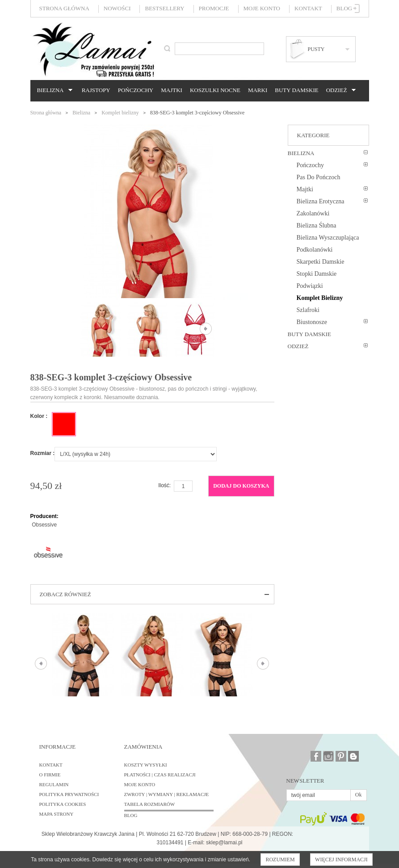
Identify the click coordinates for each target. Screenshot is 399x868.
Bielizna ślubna (317, 225)
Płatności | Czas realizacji (160, 775)
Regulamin (54, 784)
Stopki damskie (317, 274)
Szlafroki (308, 310)
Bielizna (53, 90)
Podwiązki (310, 286)
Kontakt (308, 8)
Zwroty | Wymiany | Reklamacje (167, 794)
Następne (206, 329)
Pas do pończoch (319, 177)
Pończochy (136, 90)
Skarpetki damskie (321, 262)
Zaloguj (357, 8)
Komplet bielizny (120, 113)
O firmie (50, 775)
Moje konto (262, 8)
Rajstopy (96, 90)
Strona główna (64, 8)
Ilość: (164, 485)
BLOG (131, 815)
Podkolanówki (315, 250)
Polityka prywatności (69, 794)
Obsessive (44, 525)
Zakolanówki (313, 213)
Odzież (340, 90)
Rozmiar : (43, 453)
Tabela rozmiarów (150, 804)
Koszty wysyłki (146, 765)
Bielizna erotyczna (321, 201)
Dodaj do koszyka (241, 486)
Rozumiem (280, 860)
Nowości (117, 8)
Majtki (172, 90)
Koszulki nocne (215, 90)
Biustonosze (312, 322)
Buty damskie (296, 90)
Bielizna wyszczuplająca (328, 238)
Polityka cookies (63, 804)
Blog (344, 8)
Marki (258, 90)
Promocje (214, 8)
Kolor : (39, 416)
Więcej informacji (341, 860)
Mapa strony (57, 814)
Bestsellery (164, 8)
